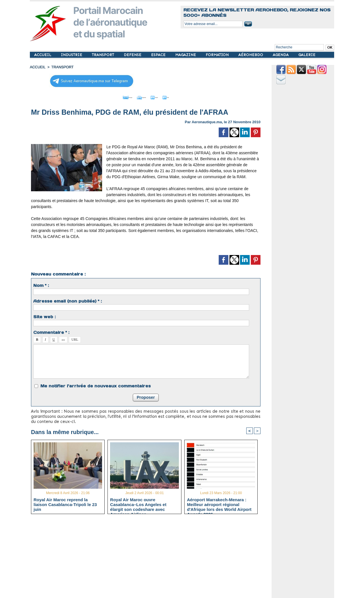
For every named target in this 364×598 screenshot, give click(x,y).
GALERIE (307, 55)
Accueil (37, 67)
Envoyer (113, 96)
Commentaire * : (51, 331)
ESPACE (159, 55)
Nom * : (41, 284)
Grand (163, 96)
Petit (182, 96)
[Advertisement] (150, 558)
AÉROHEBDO (251, 55)
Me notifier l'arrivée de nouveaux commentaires (96, 385)
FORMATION (218, 55)
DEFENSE (133, 55)
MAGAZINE (186, 55)
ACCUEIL (43, 55)
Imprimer (139, 96)
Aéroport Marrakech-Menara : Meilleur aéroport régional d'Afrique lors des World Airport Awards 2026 (219, 504)
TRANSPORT (104, 55)
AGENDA (281, 55)
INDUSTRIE (72, 55)
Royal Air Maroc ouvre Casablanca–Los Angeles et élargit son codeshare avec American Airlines (138, 504)
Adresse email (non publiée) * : (68, 300)
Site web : (45, 315)
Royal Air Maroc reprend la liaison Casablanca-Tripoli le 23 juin (65, 504)
